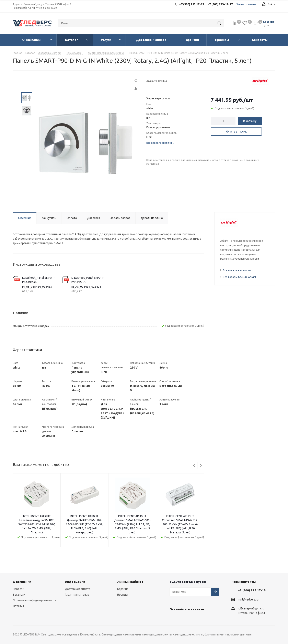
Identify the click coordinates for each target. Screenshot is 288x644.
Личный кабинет (130, 582)
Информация (75, 582)
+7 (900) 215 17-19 (252, 590)
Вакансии (19, 595)
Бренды (123, 595)
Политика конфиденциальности (35, 600)
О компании (22, 582)
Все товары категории (237, 270)
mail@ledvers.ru (248, 599)
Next (201, 466)
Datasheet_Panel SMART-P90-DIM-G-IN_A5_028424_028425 (38, 282)
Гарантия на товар (77, 595)
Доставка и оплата (78, 589)
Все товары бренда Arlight (240, 277)
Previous (194, 466)
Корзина (123, 589)
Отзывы (18, 606)
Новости (19, 589)
